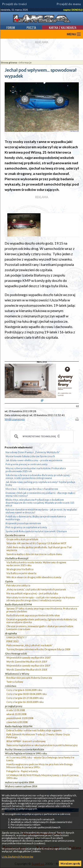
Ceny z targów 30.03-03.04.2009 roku (27, 694)
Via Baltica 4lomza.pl (17, 558)
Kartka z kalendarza (63, 27)
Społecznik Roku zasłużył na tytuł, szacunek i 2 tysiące (36, 531)
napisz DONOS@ (73, 10)
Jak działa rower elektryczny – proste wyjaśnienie (34, 460)
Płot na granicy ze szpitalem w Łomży (26, 527)
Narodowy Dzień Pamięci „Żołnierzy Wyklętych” (33, 452)
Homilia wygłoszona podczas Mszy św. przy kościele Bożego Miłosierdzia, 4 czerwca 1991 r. (40, 766)
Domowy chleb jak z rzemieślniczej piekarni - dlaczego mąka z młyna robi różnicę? (40, 494)
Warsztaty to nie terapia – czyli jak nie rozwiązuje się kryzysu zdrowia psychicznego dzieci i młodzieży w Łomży (41, 599)
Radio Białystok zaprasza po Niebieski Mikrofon (33, 615)
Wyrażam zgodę (70, 863)
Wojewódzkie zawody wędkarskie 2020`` (29, 657)
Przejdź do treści (14, 4)
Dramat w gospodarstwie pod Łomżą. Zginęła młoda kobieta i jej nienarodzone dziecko (42, 621)
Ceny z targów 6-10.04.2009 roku (24, 690)
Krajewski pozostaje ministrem (23, 523)
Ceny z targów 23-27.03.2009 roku (25, 698)
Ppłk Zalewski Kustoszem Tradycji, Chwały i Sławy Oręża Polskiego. (38, 736)
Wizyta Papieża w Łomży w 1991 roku (26, 753)
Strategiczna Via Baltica (20, 569)
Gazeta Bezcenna (15, 535)
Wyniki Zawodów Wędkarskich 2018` (27, 669)
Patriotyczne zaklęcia (18, 585)
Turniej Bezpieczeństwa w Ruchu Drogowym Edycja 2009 (38, 649)
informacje (25, 62)
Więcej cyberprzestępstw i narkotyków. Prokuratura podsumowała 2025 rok (36, 470)
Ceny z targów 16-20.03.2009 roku (25, 702)
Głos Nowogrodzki (16, 653)
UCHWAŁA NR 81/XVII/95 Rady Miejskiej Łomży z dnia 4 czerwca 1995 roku (42, 777)
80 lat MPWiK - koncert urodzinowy (26, 741)
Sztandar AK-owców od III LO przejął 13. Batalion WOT (36, 543)
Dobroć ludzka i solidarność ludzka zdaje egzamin (34, 730)
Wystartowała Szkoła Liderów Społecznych (30, 456)
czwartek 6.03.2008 (17, 722)
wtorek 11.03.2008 (16, 714)
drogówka (11, 633)
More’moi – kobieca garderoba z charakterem (32, 489)
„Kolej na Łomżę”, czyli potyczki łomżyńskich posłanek (36, 589)
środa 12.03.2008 (16, 710)
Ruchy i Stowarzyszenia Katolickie (25, 749)
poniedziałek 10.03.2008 (20, 718)
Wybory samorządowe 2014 (21, 786)
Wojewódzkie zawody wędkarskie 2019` (29, 665)
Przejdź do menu (69, 4)
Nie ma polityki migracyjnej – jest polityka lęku (32, 593)
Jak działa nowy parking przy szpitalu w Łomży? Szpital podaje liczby (40, 483)
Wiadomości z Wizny (17, 674)
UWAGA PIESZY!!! (17, 637)
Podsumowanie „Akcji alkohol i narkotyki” (30, 645)
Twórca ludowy (15, 682)
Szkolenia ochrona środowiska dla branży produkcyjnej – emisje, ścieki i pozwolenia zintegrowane (38, 477)
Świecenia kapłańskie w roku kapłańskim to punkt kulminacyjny (42, 745)
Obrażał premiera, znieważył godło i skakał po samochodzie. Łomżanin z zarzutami (40, 628)
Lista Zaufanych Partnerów (17, 857)
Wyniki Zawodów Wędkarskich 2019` (27, 661)
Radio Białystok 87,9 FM (18, 604)
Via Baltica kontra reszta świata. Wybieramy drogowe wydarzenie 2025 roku (36, 564)
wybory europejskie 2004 (19, 782)
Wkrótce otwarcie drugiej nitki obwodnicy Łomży (34, 577)
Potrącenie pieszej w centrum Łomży (27, 464)
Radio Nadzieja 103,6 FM (19, 726)
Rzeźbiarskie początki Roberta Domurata (29, 678)
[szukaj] (41, 437)
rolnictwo (11, 686)
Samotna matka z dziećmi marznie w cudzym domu (34, 554)
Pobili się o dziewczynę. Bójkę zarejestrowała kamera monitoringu (36, 518)
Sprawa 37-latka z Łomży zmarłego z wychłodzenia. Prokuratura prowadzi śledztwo (42, 610)
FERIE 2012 (12, 641)
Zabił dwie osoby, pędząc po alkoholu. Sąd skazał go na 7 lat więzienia (39, 549)
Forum (11, 27)
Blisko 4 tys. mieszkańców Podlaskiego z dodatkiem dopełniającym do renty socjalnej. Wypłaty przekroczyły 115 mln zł (40, 503)
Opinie (9, 581)
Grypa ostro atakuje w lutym (22, 539)
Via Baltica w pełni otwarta (21, 573)
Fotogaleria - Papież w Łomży (22, 771)
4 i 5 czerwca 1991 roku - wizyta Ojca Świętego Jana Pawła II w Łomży (40, 759)
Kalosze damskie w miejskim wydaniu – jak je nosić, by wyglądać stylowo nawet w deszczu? (41, 511)
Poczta (31, 27)
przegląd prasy (14, 706)
